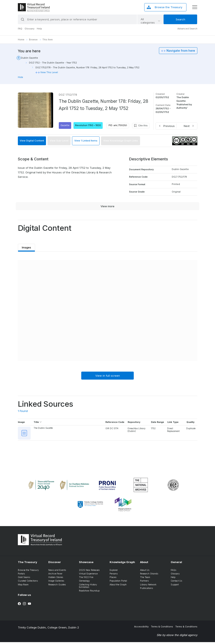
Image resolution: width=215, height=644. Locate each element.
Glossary (29, 29)
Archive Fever (55, 575)
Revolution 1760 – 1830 (88, 125)
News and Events (57, 572)
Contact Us (176, 583)
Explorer (114, 572)
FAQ (20, 29)
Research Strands (149, 575)
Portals (21, 575)
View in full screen (108, 376)
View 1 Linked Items (86, 141)
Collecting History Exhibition (88, 588)
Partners (144, 583)
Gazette (65, 125)
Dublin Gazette (29, 58)
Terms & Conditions (162, 628)
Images (27, 247)
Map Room (23, 586)
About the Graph (118, 586)
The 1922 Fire (86, 579)
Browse (33, 40)
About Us (145, 572)
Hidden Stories (56, 579)
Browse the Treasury (28, 572)
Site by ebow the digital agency (177, 637)
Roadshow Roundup (89, 593)
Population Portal (118, 583)
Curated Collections (28, 583)
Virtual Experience (88, 575)
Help (39, 29)
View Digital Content (32, 141)
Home (21, 40)
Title (38, 422)
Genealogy (84, 583)
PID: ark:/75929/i (118, 125)
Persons (114, 575)
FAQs (173, 572)
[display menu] (195, 7)
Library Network (148, 586)
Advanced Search (187, 29)
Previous (169, 126)
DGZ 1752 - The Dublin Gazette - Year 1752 (53, 63)
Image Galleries (56, 583)
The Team (145, 579)
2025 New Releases (89, 572)
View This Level (49, 72)
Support (175, 586)
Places (113, 579)
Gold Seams (24, 579)
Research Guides (57, 586)
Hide (20, 77)
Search (180, 19)
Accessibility (141, 628)
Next (187, 126)
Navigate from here (181, 51)
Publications (146, 590)
